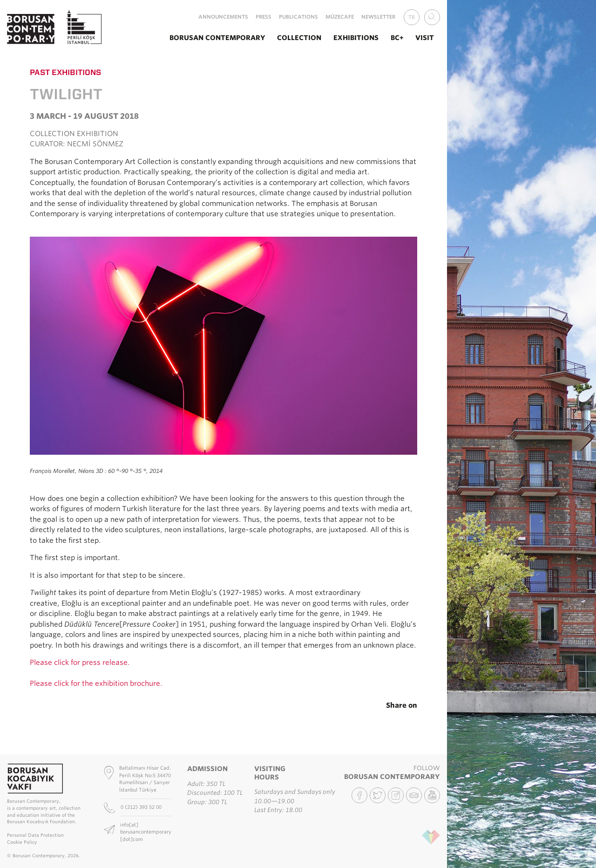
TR (412, 17)
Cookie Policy (22, 842)
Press (264, 17)
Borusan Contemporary (217, 38)
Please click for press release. (80, 663)
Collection (299, 38)
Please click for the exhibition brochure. (96, 683)
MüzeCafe (340, 17)
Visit (425, 38)
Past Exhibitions (65, 72)
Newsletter (378, 17)
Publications (298, 17)
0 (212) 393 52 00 (142, 807)
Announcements (223, 17)
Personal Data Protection (35, 835)
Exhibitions (356, 38)
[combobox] (432, 17)
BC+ (397, 38)
